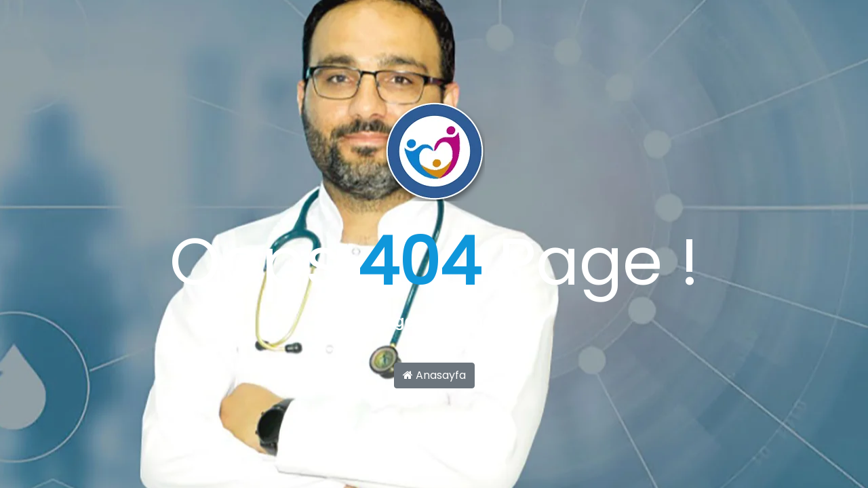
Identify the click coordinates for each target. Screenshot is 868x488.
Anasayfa (434, 375)
